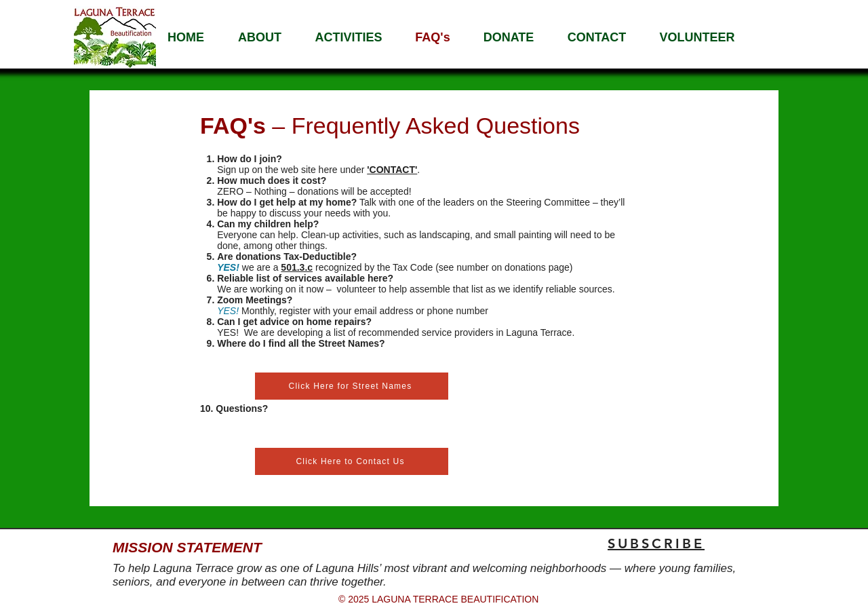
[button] (260, 37)
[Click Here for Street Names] (352, 386)
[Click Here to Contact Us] (352, 461)
